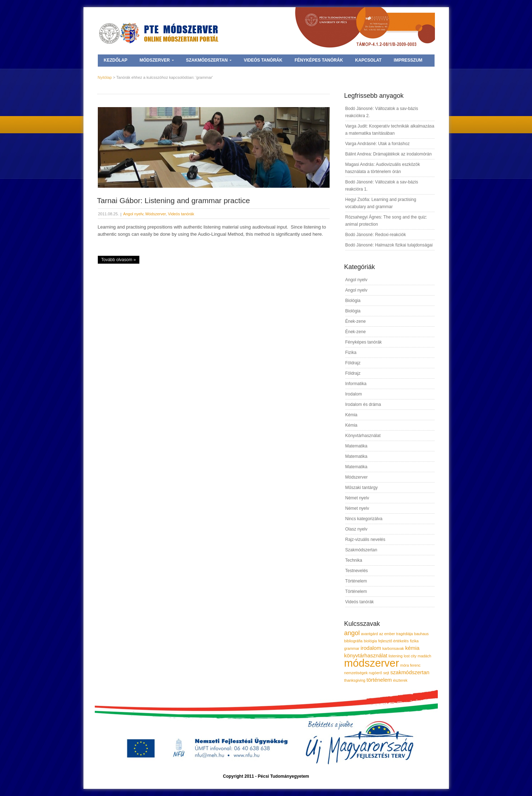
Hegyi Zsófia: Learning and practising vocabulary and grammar (381, 203)
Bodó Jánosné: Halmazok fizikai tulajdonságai (389, 245)
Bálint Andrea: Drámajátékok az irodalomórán (389, 154)
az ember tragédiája (396, 634)
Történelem (356, 581)
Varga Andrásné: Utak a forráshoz (378, 144)
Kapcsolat (368, 60)
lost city (410, 656)
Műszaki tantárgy (362, 488)
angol (352, 633)
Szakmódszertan (209, 60)
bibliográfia (354, 641)
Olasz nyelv (356, 529)
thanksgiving (355, 680)
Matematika (356, 446)
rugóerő (376, 673)
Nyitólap (105, 77)
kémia (412, 648)
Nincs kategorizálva (364, 519)
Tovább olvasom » (119, 260)
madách (425, 656)
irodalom (371, 648)
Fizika (351, 353)
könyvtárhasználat (366, 655)
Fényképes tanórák (319, 60)
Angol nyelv (133, 214)
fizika (414, 641)
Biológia (353, 301)
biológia (370, 641)
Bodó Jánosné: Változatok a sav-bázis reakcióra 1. (382, 186)
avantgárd (369, 634)
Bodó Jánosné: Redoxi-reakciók (376, 235)
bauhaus (421, 634)
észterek (400, 680)
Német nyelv (357, 498)
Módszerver (157, 60)
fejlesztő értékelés (393, 641)
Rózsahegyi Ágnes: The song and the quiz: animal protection (386, 221)
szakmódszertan (410, 672)
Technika (354, 560)
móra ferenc (410, 665)
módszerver (372, 663)
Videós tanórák (263, 60)
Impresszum (408, 60)
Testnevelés (357, 571)
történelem (379, 680)
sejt (386, 673)
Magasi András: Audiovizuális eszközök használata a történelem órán (383, 168)
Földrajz (353, 363)
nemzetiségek (356, 673)
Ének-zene (356, 321)
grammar (352, 648)
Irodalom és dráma (363, 404)
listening (396, 656)
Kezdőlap (116, 60)
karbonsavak (393, 648)
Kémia (351, 415)
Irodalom (354, 394)
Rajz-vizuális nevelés (365, 540)
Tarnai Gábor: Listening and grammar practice (174, 200)
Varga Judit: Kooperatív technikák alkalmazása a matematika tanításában (390, 130)
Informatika (356, 384)
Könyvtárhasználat (363, 436)
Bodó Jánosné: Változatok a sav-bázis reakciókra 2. (382, 112)
